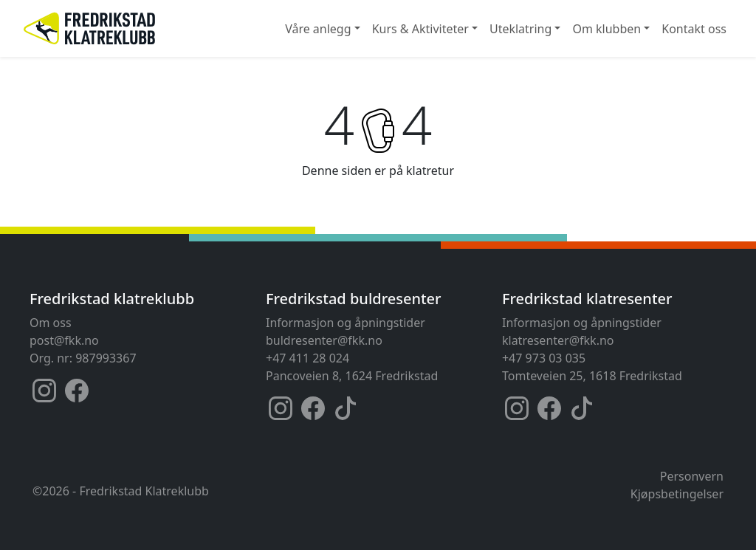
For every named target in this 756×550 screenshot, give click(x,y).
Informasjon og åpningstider (346, 323)
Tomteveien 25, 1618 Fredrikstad (592, 376)
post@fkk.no (64, 340)
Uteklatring (520, 29)
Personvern (692, 476)
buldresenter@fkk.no (324, 340)
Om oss (51, 323)
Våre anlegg (318, 29)
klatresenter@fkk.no (558, 340)
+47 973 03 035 (544, 358)
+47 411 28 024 (307, 358)
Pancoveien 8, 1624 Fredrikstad (352, 376)
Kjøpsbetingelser (677, 494)
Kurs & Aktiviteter (420, 29)
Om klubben (606, 29)
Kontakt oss (694, 29)
